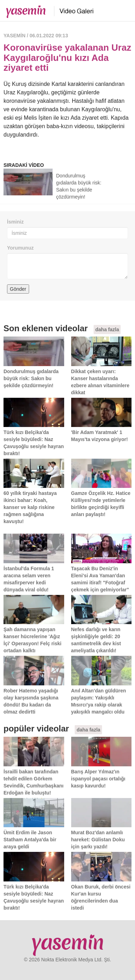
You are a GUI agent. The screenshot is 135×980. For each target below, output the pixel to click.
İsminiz (15, 222)
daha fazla (107, 329)
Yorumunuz (20, 248)
